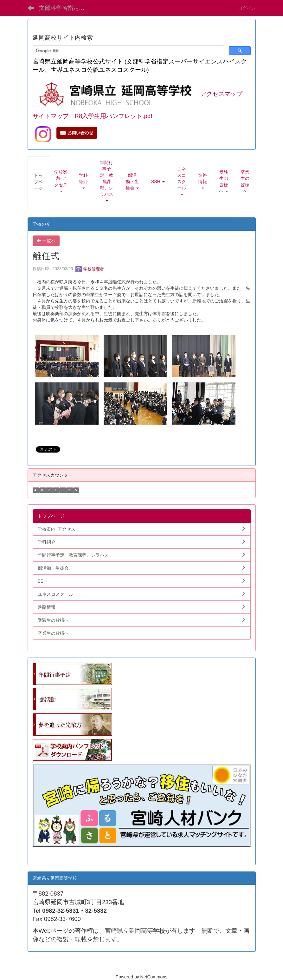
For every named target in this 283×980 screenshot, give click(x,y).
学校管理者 (90, 269)
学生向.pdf (43, 854)
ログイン (247, 8)
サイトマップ (51, 116)
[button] (61, 182)
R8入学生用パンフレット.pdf (114, 116)
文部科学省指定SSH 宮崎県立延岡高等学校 (66, 8)
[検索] (128, 51)
